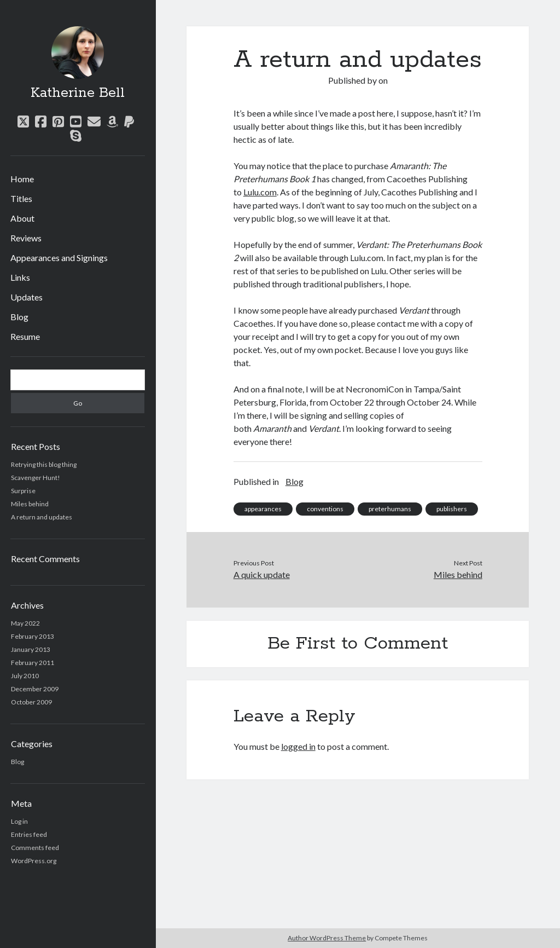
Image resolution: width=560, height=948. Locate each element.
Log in (19, 821)
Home (22, 179)
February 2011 (33, 663)
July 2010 (25, 676)
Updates (27, 297)
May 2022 (25, 623)
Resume (25, 336)
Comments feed (35, 848)
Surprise (23, 491)
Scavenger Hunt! (36, 478)
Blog (19, 317)
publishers (452, 509)
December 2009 (35, 689)
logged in (298, 746)
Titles (21, 198)
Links (20, 277)
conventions (325, 509)
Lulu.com (260, 192)
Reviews (26, 238)
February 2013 (33, 636)
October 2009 (31, 702)
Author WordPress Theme (327, 938)
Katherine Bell (78, 93)
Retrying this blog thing (44, 464)
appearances (263, 509)
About (22, 218)
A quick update (262, 574)
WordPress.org (34, 861)
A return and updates (42, 517)
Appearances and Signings (59, 258)
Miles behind (30, 504)
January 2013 (31, 649)
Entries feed (29, 834)
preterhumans (390, 509)
